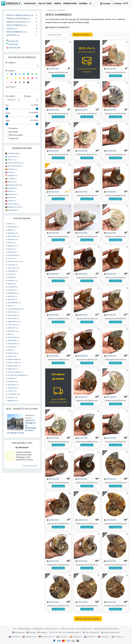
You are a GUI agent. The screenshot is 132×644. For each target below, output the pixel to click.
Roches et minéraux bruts (20, 15)
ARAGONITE (13, 246)
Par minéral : (10, 96)
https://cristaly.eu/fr (112, 632)
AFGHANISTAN (14, 153)
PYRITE (11, 350)
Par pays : (28, 96)
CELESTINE (13, 265)
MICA (10, 334)
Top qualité (12, 44)
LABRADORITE (14, 321)
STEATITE (12, 391)
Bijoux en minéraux (17, 32)
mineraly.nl (90, 637)
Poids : (8, 113)
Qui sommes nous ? (52, 629)
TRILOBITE (12, 397)
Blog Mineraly (19, 632)
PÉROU (12, 191)
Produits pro (13, 48)
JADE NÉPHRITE (14, 303)
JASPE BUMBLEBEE (15, 309)
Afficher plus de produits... (88, 619)
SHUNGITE (12, 382)
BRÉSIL (12, 160)
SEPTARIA (12, 378)
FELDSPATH (12, 287)
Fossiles (12, 29)
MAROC (12, 182)
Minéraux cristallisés (18, 22)
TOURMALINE (14, 394)
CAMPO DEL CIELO (15, 261)
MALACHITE (13, 331)
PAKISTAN (13, 194)
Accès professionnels (84, 629)
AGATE (11, 224)
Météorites (13, 35)
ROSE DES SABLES (15, 372)
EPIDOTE (12, 284)
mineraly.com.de (46, 637)
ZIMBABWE (13, 210)
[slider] (7, 109)
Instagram (42, 632)
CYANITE (12, 274)
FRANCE (12, 172)
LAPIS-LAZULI (13, 325)
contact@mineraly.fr (73, 632)
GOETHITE (12, 296)
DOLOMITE (12, 280)
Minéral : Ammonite (82, 35)
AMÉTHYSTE (13, 236)
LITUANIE (13, 179)
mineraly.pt (104, 637)
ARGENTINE (13, 156)
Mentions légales (24, 629)
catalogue (51, 10)
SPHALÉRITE (13, 388)
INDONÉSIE (13, 175)
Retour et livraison (67, 629)
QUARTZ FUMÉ (14, 362)
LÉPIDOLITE (13, 328)
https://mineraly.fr (93, 632)
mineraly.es (76, 637)
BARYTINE (12, 252)
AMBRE (11, 230)
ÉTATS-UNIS (13, 204)
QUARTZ (12, 356)
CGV (15, 629)
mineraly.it (62, 637)
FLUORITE (12, 290)
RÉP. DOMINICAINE (15, 166)
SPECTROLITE (13, 385)
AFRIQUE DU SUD (15, 207)
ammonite (53, 68)
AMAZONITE (13, 227)
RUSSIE (12, 197)
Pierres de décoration (18, 18)
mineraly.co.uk (29, 637)
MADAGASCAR (15, 185)
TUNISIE (12, 201)
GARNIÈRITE (13, 293)
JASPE (11, 306)
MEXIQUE (12, 188)
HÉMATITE (12, 299)
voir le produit (58, 76)
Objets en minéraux (17, 25)
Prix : (7, 105)
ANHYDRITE (13, 239)
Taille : (8, 121)
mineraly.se (117, 637)
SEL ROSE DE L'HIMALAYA (17, 375)
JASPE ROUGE (13, 312)
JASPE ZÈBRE (13, 318)
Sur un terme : (11, 87)
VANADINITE (13, 400)
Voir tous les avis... (30, 466)
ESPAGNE (12, 169)
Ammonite (62, 10)
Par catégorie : (11, 63)
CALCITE (12, 258)
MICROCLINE (13, 337)
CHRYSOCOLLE (14, 268)
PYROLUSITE (13, 353)
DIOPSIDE (12, 277)
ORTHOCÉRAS (13, 344)
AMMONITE (13, 233)
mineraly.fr (14, 637)
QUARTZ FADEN (14, 359)
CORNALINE (13, 271)
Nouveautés (12, 41)
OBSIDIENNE (13, 340)
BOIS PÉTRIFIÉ (14, 255)
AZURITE (12, 249)
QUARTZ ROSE (14, 366)
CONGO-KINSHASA (16, 163)
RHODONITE (13, 369)
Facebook (31, 632)
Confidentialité (38, 629)
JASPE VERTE (13, 315)
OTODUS (12, 347)
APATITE (12, 243)
